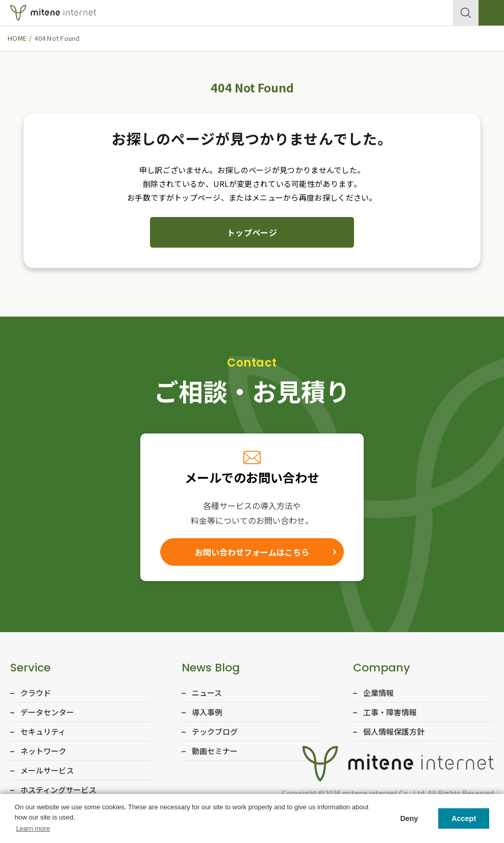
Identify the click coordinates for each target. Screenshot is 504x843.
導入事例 (207, 715)
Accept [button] (464, 818)
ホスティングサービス (58, 792)
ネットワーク (43, 753)
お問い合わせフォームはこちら (252, 553)
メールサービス (47, 773)
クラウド (36, 695)
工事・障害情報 (390, 715)
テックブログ (215, 734)
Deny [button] (409, 818)
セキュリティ (43, 734)
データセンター (47, 715)
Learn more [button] (33, 828)
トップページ (252, 232)
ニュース (207, 695)
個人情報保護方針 (394, 734)
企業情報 (379, 695)
